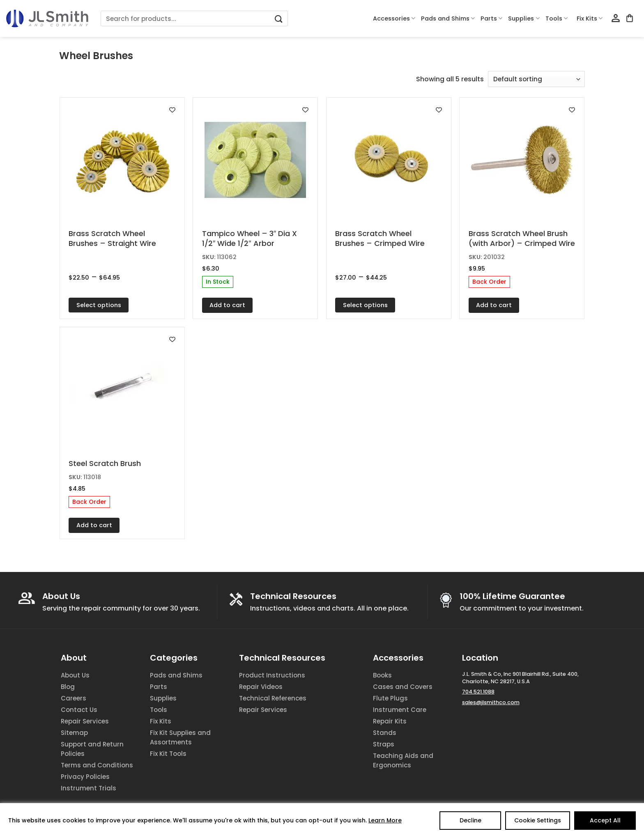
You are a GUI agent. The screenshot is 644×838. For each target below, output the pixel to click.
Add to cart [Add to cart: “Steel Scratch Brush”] (94, 525)
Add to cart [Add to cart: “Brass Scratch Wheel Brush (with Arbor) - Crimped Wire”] (494, 305)
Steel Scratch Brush (105, 463)
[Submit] (278, 19)
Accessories (394, 18)
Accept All (605, 820)
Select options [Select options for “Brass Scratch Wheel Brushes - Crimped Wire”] (365, 305)
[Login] (616, 18)
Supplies (524, 18)
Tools (557, 18)
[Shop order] (536, 79)
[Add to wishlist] (172, 110)
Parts (491, 18)
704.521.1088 (478, 692)
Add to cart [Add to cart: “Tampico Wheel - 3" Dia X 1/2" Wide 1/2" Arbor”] (227, 305)
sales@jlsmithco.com (491, 702)
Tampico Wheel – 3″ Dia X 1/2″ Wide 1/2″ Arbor (250, 238)
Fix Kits (590, 18)
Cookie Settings (538, 820)
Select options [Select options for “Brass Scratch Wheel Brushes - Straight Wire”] (99, 305)
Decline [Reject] (470, 820)
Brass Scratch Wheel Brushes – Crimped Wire (380, 238)
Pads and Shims (448, 18)
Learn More (385, 820)
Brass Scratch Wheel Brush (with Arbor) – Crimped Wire (522, 238)
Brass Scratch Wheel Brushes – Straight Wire (112, 238)
